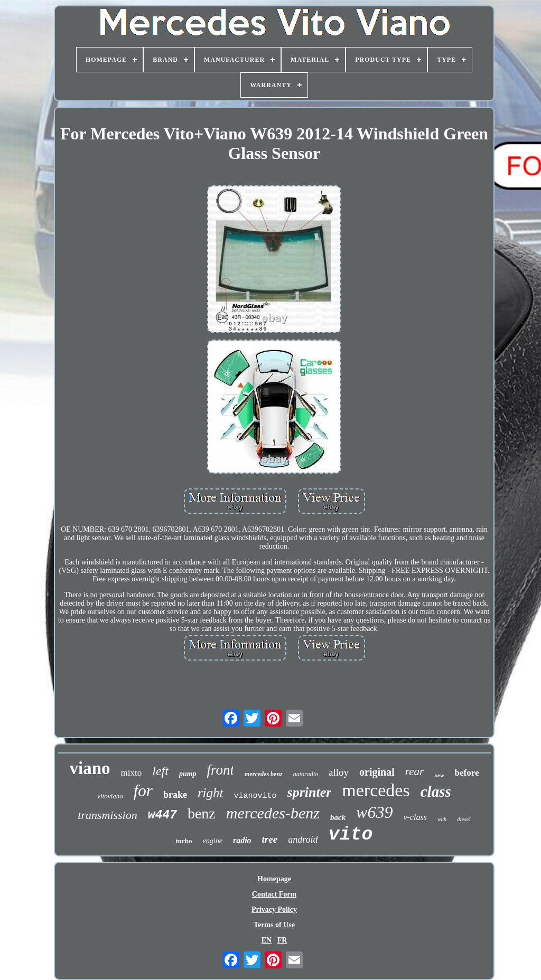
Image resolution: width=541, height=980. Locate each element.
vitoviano (110, 796)
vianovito (255, 796)
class (436, 791)
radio (242, 840)
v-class (415, 817)
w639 (374, 812)
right (211, 793)
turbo (184, 841)
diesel (464, 819)
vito (350, 835)
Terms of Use (274, 925)
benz (202, 813)
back (338, 817)
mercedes (376, 790)
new (439, 775)
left (160, 771)
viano (90, 768)
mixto (132, 773)
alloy (339, 772)
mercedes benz (264, 774)
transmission (107, 815)
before (467, 773)
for (143, 791)
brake (175, 795)
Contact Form (274, 894)
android (303, 840)
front (221, 770)
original (377, 772)
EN (267, 940)
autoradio (306, 774)
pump (188, 774)
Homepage (274, 879)
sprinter (310, 792)
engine (213, 841)
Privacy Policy (274, 910)
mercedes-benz (273, 813)
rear (414, 771)
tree (270, 839)
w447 (162, 815)
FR (282, 940)
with (442, 819)
